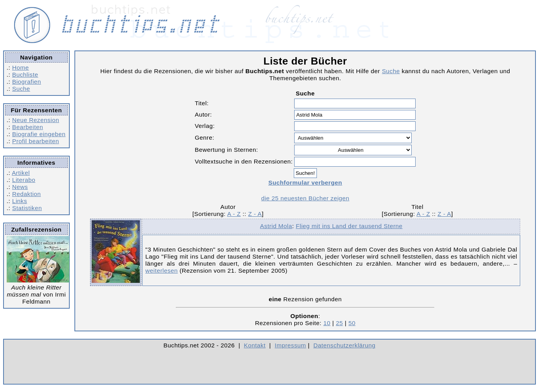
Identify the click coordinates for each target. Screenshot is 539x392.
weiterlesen (162, 271)
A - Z (234, 214)
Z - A (255, 214)
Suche (21, 89)
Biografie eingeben (39, 134)
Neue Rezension (36, 120)
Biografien (27, 82)
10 (327, 323)
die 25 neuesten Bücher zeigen (305, 198)
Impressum (290, 345)
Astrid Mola (276, 226)
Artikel (21, 173)
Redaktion (26, 194)
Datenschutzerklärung (345, 345)
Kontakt (255, 345)
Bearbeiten (28, 127)
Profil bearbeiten (36, 141)
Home (21, 67)
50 (352, 323)
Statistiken (27, 208)
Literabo (24, 180)
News (20, 187)
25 (339, 323)
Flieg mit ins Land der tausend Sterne (349, 226)
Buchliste (25, 75)
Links (20, 201)
